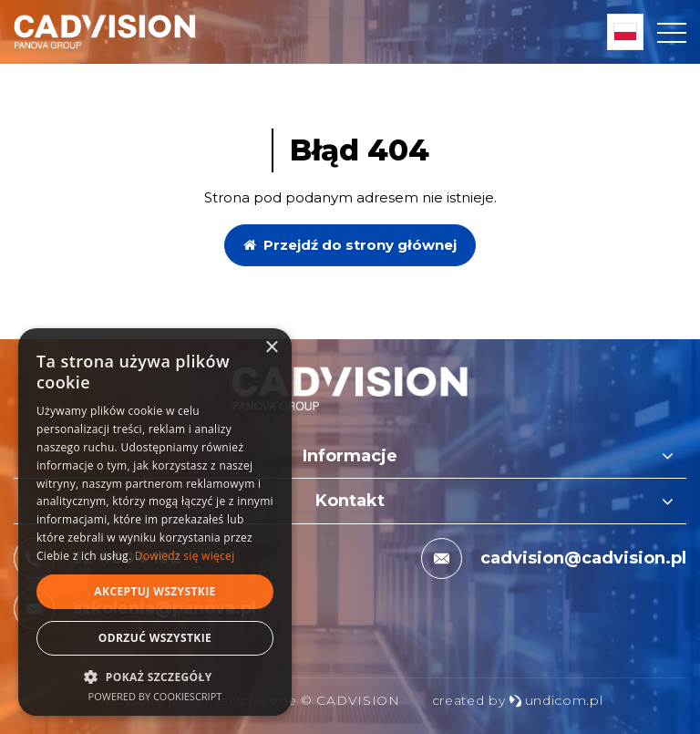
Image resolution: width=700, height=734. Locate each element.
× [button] (271, 348)
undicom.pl (556, 700)
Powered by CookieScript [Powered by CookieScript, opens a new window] (155, 696)
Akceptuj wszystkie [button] (154, 591)
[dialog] (155, 522)
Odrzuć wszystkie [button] (155, 638)
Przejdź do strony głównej (350, 245)
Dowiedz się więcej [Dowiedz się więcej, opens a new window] (185, 556)
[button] (155, 676)
